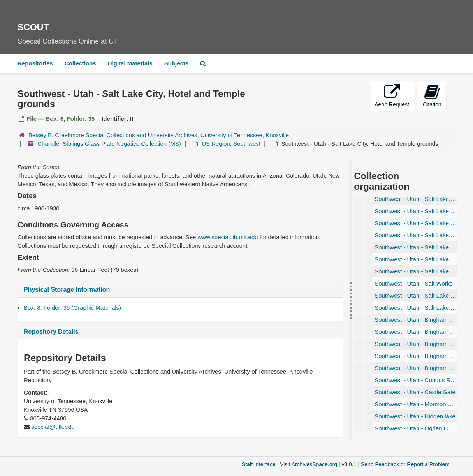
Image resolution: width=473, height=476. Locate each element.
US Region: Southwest (231, 144)
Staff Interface (259, 464)
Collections (80, 63)
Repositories (35, 63)
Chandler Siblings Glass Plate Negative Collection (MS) (109, 144)
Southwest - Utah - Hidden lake (415, 416)
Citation (432, 96)
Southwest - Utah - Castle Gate (415, 392)
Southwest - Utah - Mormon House (419, 404)
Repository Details (51, 332)
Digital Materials (130, 63)
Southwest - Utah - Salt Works (414, 283)
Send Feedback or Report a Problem (405, 464)
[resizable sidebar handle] (351, 300)
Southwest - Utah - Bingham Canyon (422, 356)
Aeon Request (392, 96)
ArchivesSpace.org (314, 464)
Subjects (177, 63)
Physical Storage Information (67, 290)
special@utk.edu (53, 427)
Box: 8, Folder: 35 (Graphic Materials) (72, 308)
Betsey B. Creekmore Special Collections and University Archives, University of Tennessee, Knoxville (159, 135)
